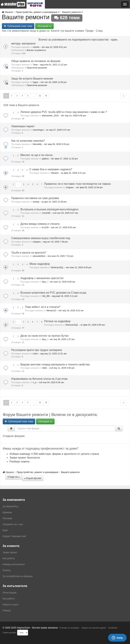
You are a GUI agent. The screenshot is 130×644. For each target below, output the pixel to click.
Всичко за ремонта (36, 50)
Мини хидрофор (40, 264)
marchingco (38, 130)
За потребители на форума (18, 576)
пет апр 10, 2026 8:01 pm (54, 47)
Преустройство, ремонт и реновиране (38, 12)
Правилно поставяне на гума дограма (35, 198)
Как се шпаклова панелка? (28, 141)
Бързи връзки (33, 478)
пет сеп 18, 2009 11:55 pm (54, 82)
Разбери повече (20, 462)
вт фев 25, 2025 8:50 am (93, 325)
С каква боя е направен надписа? (51, 169)
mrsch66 (46, 213)
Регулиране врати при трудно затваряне (37, 350)
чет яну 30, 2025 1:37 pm (62, 339)
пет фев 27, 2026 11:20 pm (64, 159)
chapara (70, 187)
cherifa (36, 47)
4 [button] (22, 96)
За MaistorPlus (10, 506)
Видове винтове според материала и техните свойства (55, 364)
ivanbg (36, 202)
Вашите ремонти (72, 12)
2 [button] (12, 96)
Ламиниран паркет (23, 126)
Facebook (113, 628)
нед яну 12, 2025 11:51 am (53, 354)
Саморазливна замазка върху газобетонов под (41, 238)
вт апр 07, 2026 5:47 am (58, 130)
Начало (7, 12)
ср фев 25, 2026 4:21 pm (73, 173)
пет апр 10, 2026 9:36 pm (73, 116)
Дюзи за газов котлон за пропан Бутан (44, 336)
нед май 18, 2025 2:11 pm (65, 296)
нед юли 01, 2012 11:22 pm (53, 65)
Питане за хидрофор (57, 321)
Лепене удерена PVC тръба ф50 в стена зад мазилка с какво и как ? (64, 112)
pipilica (45, 159)
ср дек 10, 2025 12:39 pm (54, 202)
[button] (123, 96)
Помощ (7, 570)
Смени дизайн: (10, 633)
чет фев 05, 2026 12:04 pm (89, 187)
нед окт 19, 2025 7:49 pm (55, 242)
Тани (35, 65)
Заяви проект (10, 552)
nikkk (44, 368)
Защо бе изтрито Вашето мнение (32, 79)
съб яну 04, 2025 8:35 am (51, 382)
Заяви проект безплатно (25, 458)
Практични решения (37, 68)
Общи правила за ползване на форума (36, 61)
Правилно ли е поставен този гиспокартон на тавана (77, 184)
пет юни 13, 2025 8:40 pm (79, 267)
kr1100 (45, 227)
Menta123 (51, 311)
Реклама (7, 518)
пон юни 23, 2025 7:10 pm (60, 256)
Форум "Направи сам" (15, 536)
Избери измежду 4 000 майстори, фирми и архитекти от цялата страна (54, 454)
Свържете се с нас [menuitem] (13, 524)
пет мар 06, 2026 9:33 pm (57, 144)
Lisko (35, 354)
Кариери (7, 512)
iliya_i (45, 282)
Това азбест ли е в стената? (43, 307)
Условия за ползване (69, 628)
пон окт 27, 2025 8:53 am (63, 227)
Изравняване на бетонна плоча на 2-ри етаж (39, 379)
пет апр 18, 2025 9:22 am (71, 311)
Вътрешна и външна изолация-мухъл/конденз (49, 209)
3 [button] (17, 96)
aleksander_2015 (50, 116)
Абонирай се (44, 26)
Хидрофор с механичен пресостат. (42, 278)
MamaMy (37, 144)
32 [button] (40, 96)
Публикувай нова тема (18, 26)
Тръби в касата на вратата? (29, 253)
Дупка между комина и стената (40, 224)
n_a (34, 382)
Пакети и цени (10, 604)
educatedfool (39, 256)
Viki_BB (46, 296)
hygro (35, 82)
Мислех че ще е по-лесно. (37, 155)
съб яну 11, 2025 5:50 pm (62, 368)
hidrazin (55, 173)
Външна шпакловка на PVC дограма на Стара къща (53, 293)
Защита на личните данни (94, 628)
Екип (5, 530)
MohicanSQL (57, 267)
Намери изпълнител (14, 564)
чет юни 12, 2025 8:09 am (63, 282)
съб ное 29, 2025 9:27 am (65, 213)
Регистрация (10, 593)
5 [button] (28, 96)
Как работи (9, 558)
